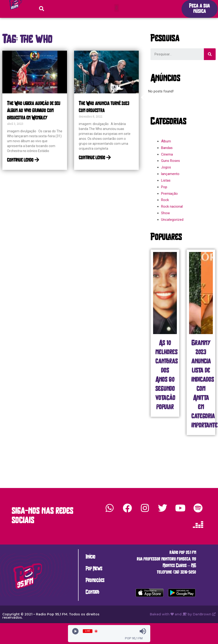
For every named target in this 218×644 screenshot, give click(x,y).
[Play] (75, 631)
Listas (166, 180)
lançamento (170, 174)
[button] (117, 8)
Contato (93, 593)
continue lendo (23, 160)
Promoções (95, 581)
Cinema (167, 154)
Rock (165, 200)
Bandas (167, 148)
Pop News (94, 569)
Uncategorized (172, 220)
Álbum (166, 141)
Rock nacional (172, 206)
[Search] (210, 54)
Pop (164, 187)
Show (165, 213)
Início (91, 557)
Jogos (166, 167)
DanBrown (204, 614)
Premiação (169, 194)
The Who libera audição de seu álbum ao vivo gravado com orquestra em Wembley (34, 111)
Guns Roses (170, 161)
